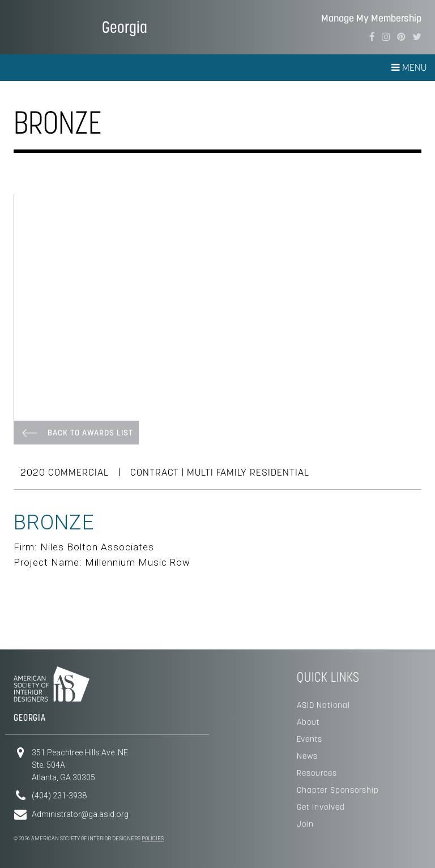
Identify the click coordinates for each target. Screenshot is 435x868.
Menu (409, 67)
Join (305, 824)
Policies (153, 839)
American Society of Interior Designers (48, 26)
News (307, 756)
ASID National (323, 705)
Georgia (125, 27)
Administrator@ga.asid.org (80, 814)
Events (310, 739)
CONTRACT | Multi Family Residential (220, 472)
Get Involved (321, 807)
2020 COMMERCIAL (65, 472)
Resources (317, 773)
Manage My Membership (371, 18)
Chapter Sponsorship (338, 790)
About (308, 722)
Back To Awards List (90, 433)
